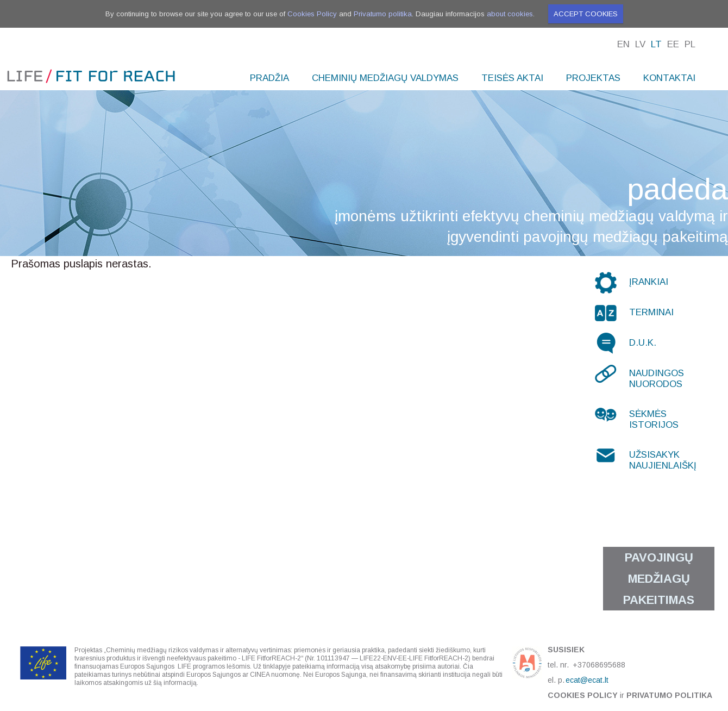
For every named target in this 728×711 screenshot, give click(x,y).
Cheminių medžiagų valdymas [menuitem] (385, 78)
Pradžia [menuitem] (269, 78)
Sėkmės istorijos (654, 419)
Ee (673, 44)
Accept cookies (586, 14)
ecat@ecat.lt (587, 680)
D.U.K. (643, 343)
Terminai (651, 312)
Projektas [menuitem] (593, 78)
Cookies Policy (312, 14)
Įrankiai (649, 282)
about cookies (510, 14)
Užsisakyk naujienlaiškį (663, 460)
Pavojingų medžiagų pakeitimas (659, 579)
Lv (640, 44)
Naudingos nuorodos (657, 379)
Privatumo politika (383, 14)
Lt (656, 44)
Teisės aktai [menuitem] (512, 78)
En (623, 44)
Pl (690, 44)
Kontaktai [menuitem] (669, 78)
